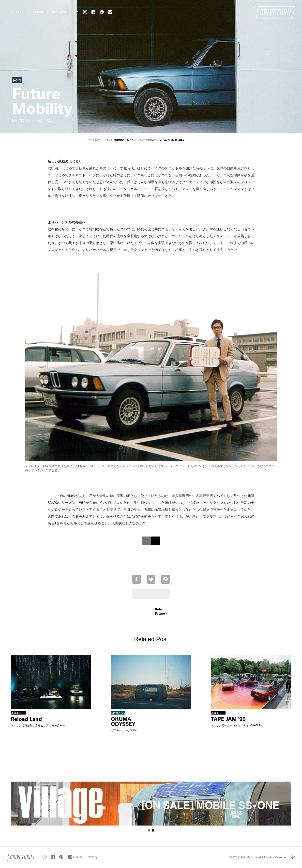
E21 (17, 81)
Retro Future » (161, 611)
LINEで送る (166, 579)
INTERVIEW (58, 12)
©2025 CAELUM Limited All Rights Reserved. (258, 857)
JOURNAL (37, 12)
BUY (75, 12)
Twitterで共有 (151, 579)
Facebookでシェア (136, 579)
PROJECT (17, 12)
